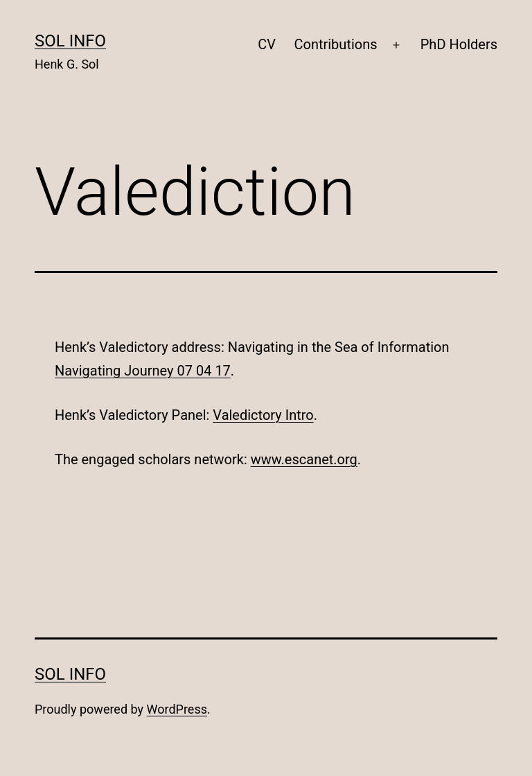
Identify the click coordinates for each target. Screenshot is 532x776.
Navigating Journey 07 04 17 (143, 371)
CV (267, 44)
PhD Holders (459, 44)
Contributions (335, 44)
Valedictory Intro (263, 415)
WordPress (177, 709)
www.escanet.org (304, 459)
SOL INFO (70, 41)
